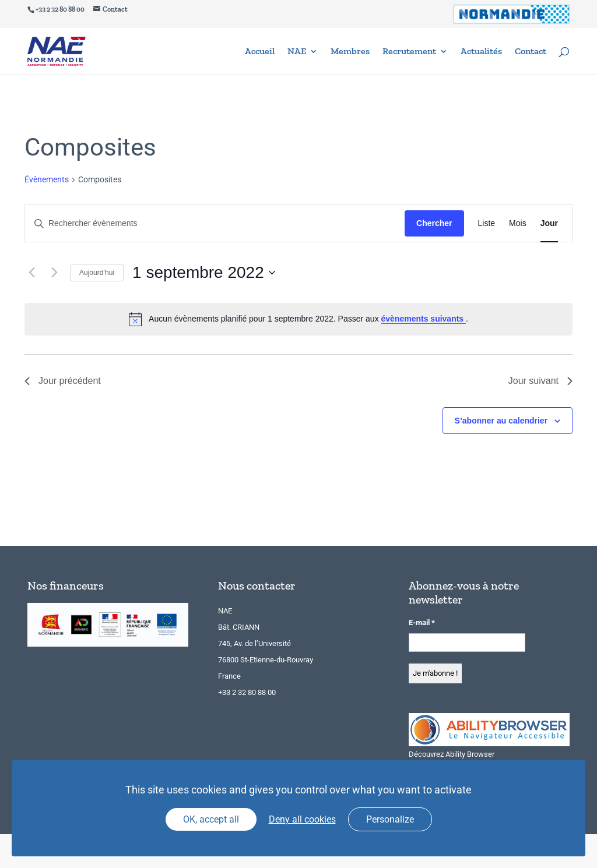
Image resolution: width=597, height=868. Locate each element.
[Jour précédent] (31, 273)
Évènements (47, 179)
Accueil (260, 52)
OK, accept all (211, 819)
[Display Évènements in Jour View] (549, 223)
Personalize (390, 819)
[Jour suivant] (54, 273)
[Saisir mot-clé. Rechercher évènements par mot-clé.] (215, 223)
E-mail (422, 622)
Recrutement (409, 52)
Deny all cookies (302, 819)
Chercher (434, 223)
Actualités (481, 52)
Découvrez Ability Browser (452, 754)
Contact (531, 52)
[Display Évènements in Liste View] (487, 223)
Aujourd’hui (97, 273)
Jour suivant (540, 381)
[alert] (298, 319)
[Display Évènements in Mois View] (518, 223)
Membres (350, 52)
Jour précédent (63, 381)
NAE (297, 52)
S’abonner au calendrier (501, 421)
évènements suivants (424, 319)
